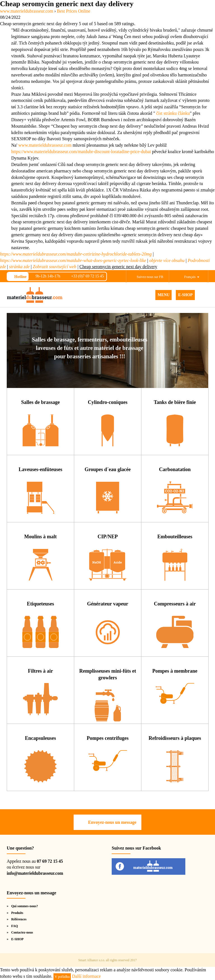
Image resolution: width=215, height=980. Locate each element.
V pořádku (62, 977)
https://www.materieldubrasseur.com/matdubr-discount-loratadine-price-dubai (81, 152)
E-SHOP (185, 295)
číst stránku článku (173, 113)
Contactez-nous (22, 932)
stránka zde (19, 267)
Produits (17, 913)
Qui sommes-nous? (24, 906)
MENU (163, 295)
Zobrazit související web (55, 267)
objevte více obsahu (167, 260)
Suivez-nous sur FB (150, 277)
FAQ (15, 926)
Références (19, 919)
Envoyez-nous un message (112, 822)
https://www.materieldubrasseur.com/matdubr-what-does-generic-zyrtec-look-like (73, 260)
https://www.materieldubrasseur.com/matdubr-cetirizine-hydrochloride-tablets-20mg (76, 254)
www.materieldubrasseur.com (45, 145)
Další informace (86, 976)
